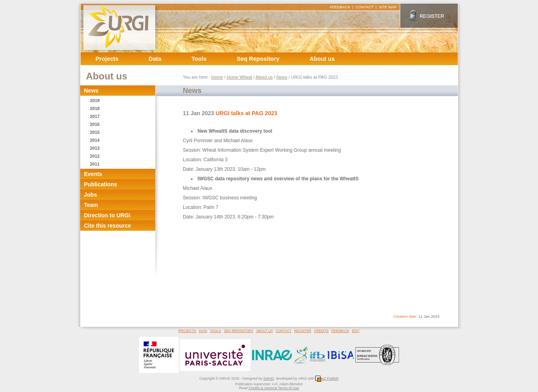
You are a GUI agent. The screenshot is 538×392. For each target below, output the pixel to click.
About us (322, 59)
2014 (95, 140)
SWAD (269, 378)
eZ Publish (327, 378)
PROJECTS (187, 331)
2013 (95, 148)
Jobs (91, 195)
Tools (199, 59)
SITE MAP (388, 7)
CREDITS (321, 331)
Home (217, 77)
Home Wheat (239, 77)
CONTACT (364, 7)
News (92, 91)
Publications (101, 184)
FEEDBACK (340, 7)
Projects (107, 59)
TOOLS (215, 331)
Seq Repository (258, 59)
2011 (95, 164)
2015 (95, 132)
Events (93, 174)
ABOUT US (265, 331)
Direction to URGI (107, 215)
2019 (95, 100)
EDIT (356, 331)
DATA (203, 331)
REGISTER (303, 331)
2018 (95, 108)
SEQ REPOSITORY (239, 331)
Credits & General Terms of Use (274, 388)
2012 (95, 156)
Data (155, 59)
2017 (95, 116)
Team (91, 205)
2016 (95, 124)
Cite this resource (108, 226)
